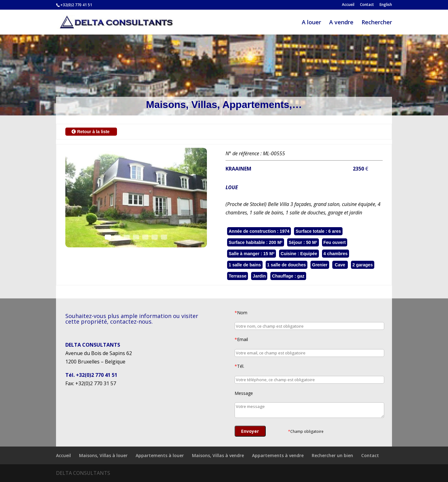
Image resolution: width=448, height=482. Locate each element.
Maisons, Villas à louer (103, 455)
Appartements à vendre (278, 455)
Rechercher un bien (332, 455)
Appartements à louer (160, 455)
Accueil (348, 5)
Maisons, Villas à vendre (218, 455)
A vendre (341, 23)
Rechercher (377, 23)
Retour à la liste (91, 132)
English (386, 5)
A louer (311, 23)
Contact (367, 5)
